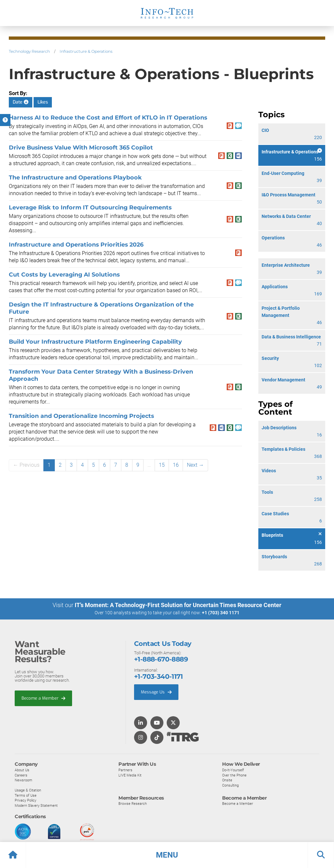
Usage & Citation (28, 790)
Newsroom (23, 780)
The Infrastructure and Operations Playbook (75, 177)
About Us (22, 770)
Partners (125, 770)
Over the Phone (234, 775)
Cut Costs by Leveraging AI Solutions (64, 274)
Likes (43, 102)
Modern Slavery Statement (36, 805)
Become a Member (43, 698)
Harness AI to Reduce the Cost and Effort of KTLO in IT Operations (108, 117)
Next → (195, 465)
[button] (167, 855)
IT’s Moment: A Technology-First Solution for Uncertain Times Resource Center (178, 605)
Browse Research (133, 804)
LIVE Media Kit (130, 775)
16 (176, 465)
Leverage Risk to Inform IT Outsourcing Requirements (90, 207)
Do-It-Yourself (233, 770)
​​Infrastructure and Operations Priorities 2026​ (76, 244)
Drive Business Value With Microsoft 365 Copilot (81, 147)
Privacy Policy (25, 800)
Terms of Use (26, 795)
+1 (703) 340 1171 (221, 613)
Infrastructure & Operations (86, 51)
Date (21, 102)
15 (162, 465)
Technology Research (29, 51)
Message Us (156, 692)
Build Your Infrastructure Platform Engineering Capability (95, 342)
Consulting (230, 785)
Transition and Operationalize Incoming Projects (81, 416)
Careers (21, 775)
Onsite (227, 780)
